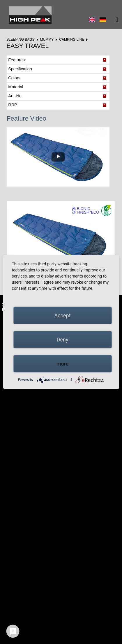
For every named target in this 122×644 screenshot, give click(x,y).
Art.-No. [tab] (15, 96)
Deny (63, 340)
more (63, 364)
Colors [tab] (14, 78)
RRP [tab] (13, 105)
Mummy (47, 40)
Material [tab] (16, 87)
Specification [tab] (20, 69)
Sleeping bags (21, 40)
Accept (62, 315)
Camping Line (72, 40)
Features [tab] (16, 60)
